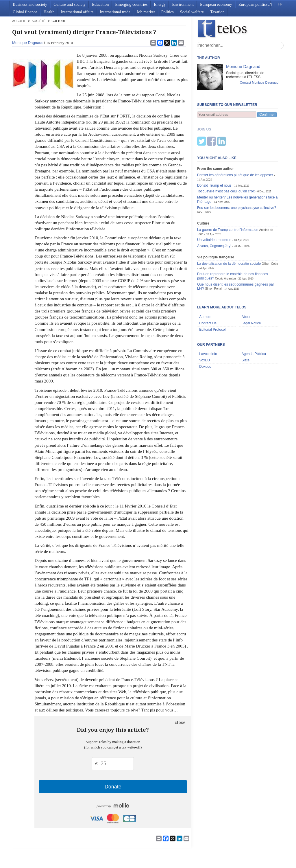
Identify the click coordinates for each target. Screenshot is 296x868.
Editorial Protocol (212, 301)
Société (39, 21)
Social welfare (192, 12)
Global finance (25, 12)
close (180, 722)
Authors (205, 288)
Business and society (30, 4)
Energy (160, 4)
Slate (245, 332)
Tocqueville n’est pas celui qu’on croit (226, 163)
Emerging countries (131, 4)
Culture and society (70, 4)
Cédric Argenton (225, 250)
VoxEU (205, 332)
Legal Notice (251, 295)
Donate (113, 787)
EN (270, 4)
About (246, 288)
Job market (146, 12)
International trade (115, 12)
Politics (168, 12)
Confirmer (267, 115)
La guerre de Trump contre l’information (228, 201)
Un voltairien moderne (214, 211)
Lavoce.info (208, 325)
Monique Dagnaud (28, 43)
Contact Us (208, 295)
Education (100, 4)
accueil (19, 21)
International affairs (77, 12)
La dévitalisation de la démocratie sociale (229, 235)
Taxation (217, 12)
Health (49, 12)
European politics (253, 4)
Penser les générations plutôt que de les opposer (235, 146)
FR (280, 4)
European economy (216, 4)
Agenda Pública (254, 325)
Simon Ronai (213, 260)
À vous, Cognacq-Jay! (214, 217)
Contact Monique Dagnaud (259, 82)
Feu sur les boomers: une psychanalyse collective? (237, 179)
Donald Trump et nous (214, 157)
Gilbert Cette (270, 235)
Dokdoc (205, 338)
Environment (183, 4)
